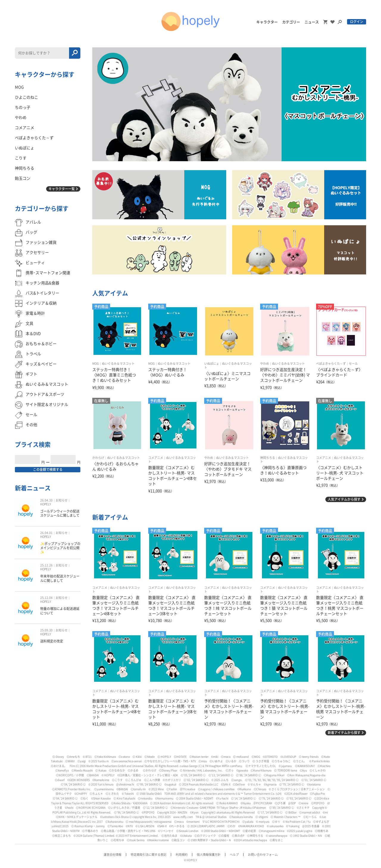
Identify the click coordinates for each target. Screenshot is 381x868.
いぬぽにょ (212, 364)
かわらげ (98, 458)
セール (353, 364)
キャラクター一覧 (62, 189)
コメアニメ (156, 458)
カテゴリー (291, 22)
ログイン (357, 22)
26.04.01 (46, 533)
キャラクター (267, 22)
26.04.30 (46, 500)
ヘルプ (234, 855)
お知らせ (62, 500)
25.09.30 (46, 630)
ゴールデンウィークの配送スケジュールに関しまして (60, 513)
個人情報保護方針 (209, 855)
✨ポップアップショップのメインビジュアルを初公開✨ (60, 548)
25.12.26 (46, 565)
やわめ (265, 364)
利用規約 (182, 855)
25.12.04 (46, 598)
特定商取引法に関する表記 (149, 855)
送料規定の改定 (52, 641)
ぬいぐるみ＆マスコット (118, 364)
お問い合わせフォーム (263, 855)
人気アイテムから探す (344, 499)
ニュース (312, 22)
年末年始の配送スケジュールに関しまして (60, 578)
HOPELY (46, 504)
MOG (96, 364)
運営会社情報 (113, 855)
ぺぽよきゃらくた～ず (331, 364)
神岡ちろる (268, 458)
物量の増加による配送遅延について (60, 611)
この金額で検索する (48, 469)
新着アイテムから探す (344, 733)
